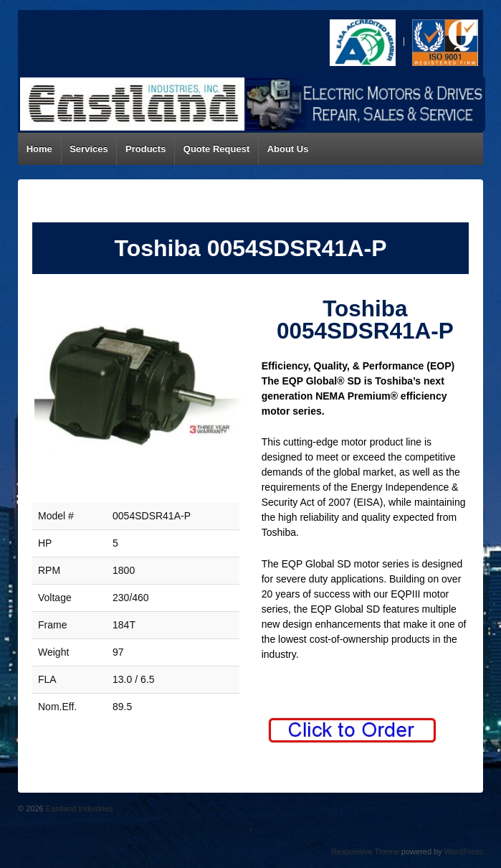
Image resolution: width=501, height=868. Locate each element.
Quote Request (216, 149)
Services (89, 149)
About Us (288, 149)
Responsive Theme (365, 852)
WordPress (464, 852)
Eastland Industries (78, 808)
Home (39, 149)
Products (145, 149)
